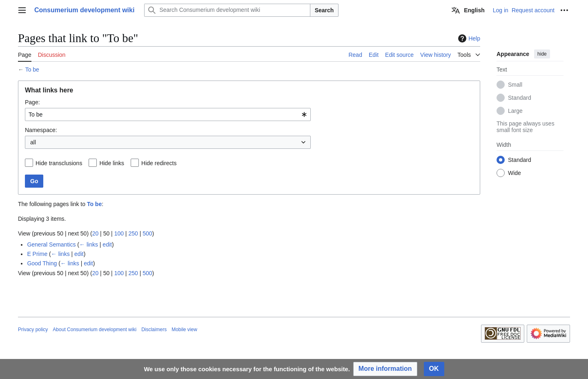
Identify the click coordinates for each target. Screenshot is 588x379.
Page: (32, 102)
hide (542, 54)
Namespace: (41, 130)
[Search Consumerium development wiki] (227, 10)
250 (133, 233)
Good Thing (42, 263)
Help (468, 38)
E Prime (37, 254)
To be (32, 70)
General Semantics (51, 244)
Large (515, 111)
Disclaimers (154, 330)
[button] (385, 369)
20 (96, 233)
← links (89, 244)
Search (324, 10)
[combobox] (168, 114)
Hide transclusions (59, 163)
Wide (514, 173)
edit (107, 244)
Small (515, 85)
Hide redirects (159, 163)
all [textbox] (33, 142)
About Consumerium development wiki (95, 330)
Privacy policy (33, 330)
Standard (520, 98)
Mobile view (184, 330)
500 (147, 233)
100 (119, 233)
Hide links (112, 163)
